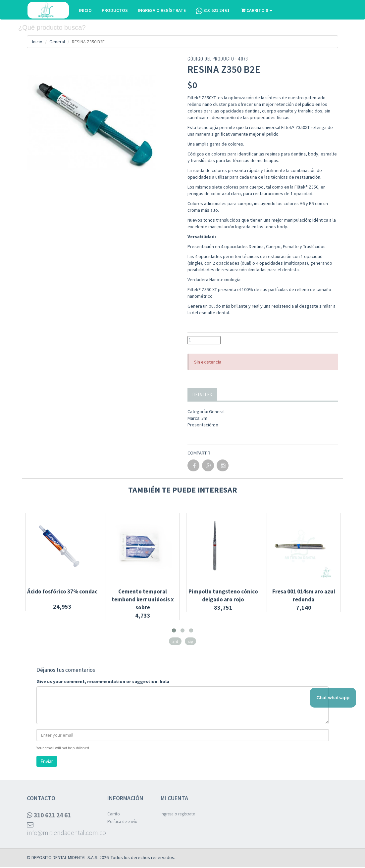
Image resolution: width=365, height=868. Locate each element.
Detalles (202, 394)
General (57, 42)
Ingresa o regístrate (178, 814)
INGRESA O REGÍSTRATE (162, 10)
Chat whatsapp (333, 698)
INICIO (86, 10)
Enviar (47, 761)
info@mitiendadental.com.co (62, 829)
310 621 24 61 (213, 11)
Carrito (114, 814)
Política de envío (122, 822)
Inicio (37, 42)
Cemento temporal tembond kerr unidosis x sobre (143, 599)
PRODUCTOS (115, 10)
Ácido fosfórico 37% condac (62, 591)
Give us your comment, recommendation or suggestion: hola (103, 681)
